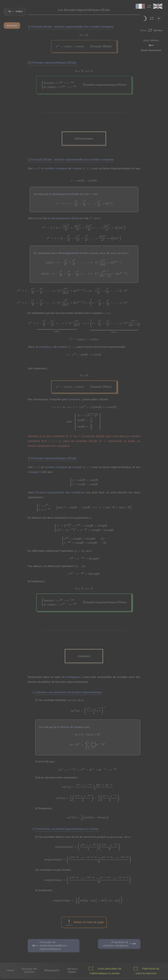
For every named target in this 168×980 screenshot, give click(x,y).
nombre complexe (56, 467)
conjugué (33, 472)
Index (14, 11)
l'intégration (73, 677)
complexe (45, 347)
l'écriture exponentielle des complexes (60, 492)
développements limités (73, 253)
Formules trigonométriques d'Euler (54, 63)
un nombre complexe (54, 168)
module (77, 168)
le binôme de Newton (70, 727)
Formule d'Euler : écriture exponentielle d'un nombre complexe (72, 27)
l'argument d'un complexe (53, 446)
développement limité (66, 194)
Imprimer (12, 25)
